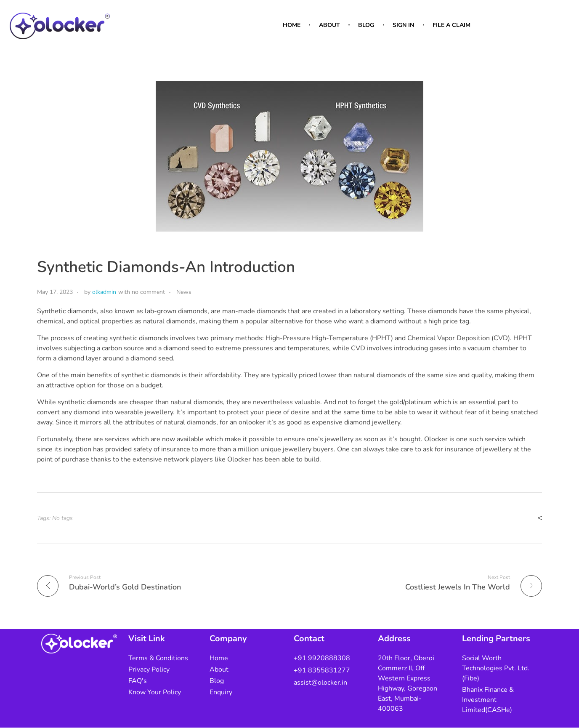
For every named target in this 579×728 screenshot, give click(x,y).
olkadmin (104, 292)
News (184, 292)
